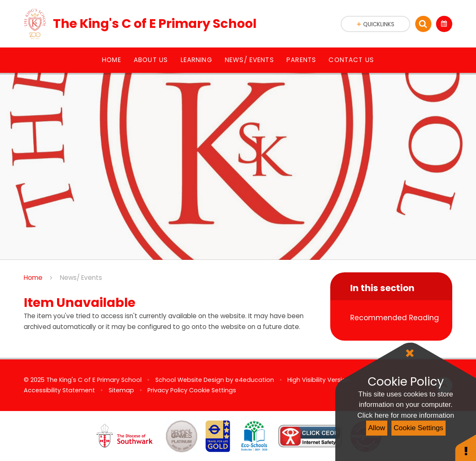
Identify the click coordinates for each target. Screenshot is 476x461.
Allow (377, 428)
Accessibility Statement (59, 390)
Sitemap (121, 390)
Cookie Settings (418, 428)
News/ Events (81, 278)
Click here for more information (406, 415)
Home (33, 278)
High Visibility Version (319, 380)
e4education (254, 380)
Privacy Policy (167, 390)
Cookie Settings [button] (213, 390)
